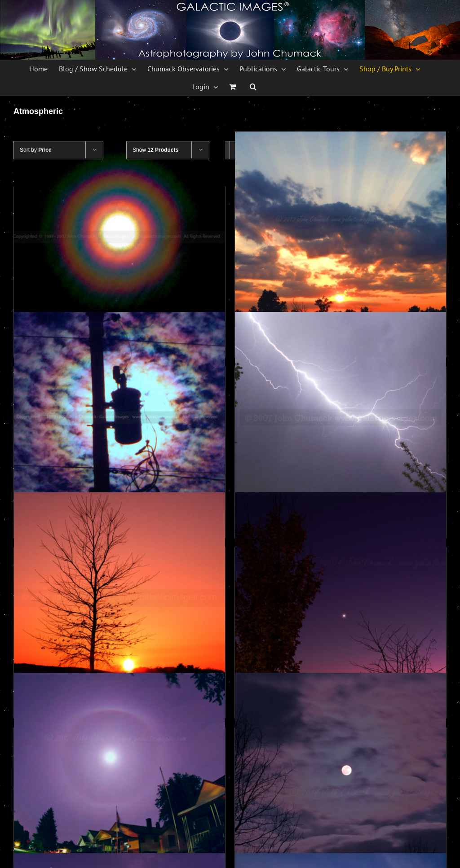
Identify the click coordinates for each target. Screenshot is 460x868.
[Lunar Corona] (119, 237)
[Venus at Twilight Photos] (341, 598)
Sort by (36, 150)
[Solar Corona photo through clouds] (119, 417)
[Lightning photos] (341, 417)
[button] (253, 87)
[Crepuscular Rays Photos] (341, 237)
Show (155, 150)
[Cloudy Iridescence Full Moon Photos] (341, 778)
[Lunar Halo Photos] (119, 778)
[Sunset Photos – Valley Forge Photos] (119, 598)
